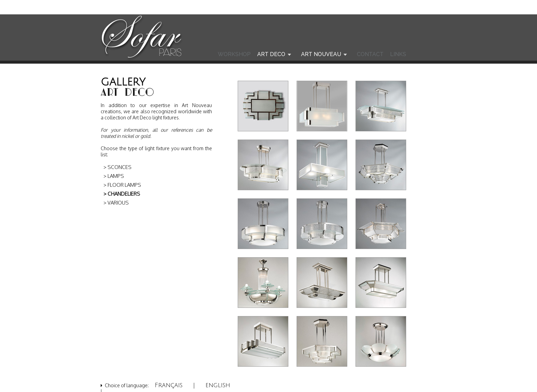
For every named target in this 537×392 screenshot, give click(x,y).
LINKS (398, 54)
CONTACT (370, 54)
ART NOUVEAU (321, 54)
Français (169, 385)
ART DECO (271, 54)
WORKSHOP (234, 54)
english (218, 385)
